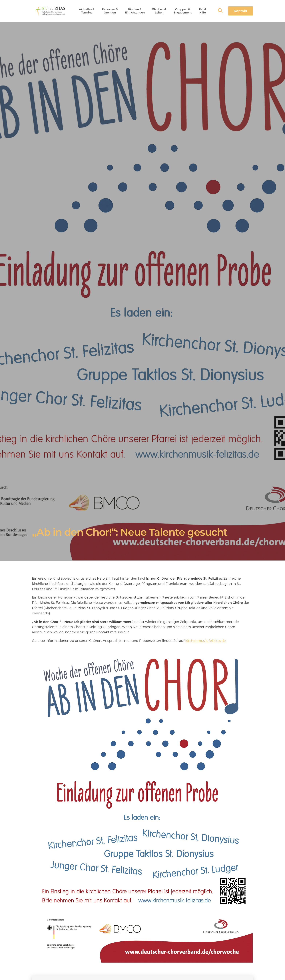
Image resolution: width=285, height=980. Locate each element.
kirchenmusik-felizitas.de (205, 641)
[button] (87, 11)
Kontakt (241, 11)
